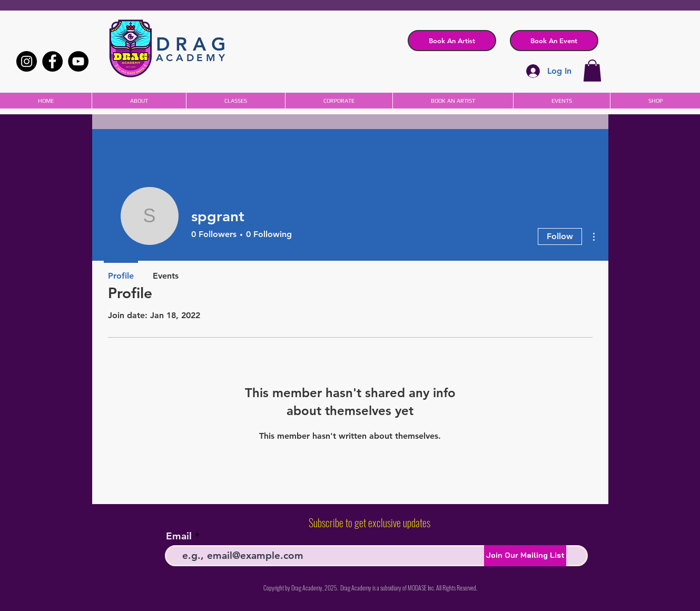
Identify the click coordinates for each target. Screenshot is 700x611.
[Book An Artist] (452, 41)
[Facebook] (52, 61)
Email (179, 536)
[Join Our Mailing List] (525, 556)
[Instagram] (27, 61)
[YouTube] (78, 61)
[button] (554, 41)
